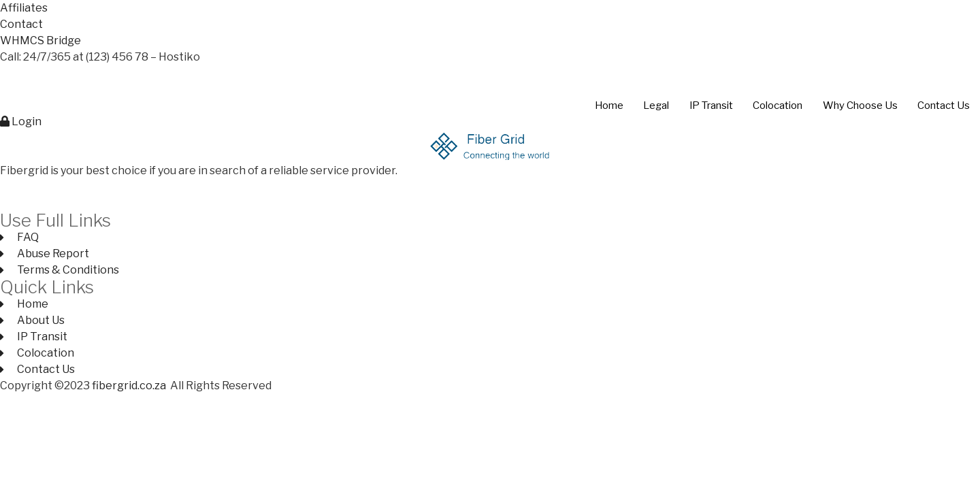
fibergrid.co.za (130, 386)
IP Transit (709, 105)
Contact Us (944, 105)
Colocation (777, 105)
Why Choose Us (860, 105)
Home (605, 105)
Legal (654, 105)
